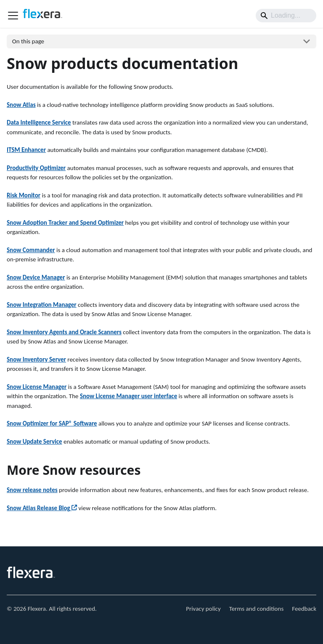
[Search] (286, 16)
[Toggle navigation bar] (13, 16)
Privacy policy (203, 609)
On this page (28, 41)
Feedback (304, 609)
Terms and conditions (257, 609)
